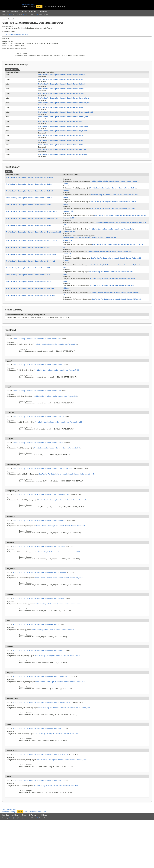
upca (64, 279)
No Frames (32, 12)
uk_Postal (67, 272)
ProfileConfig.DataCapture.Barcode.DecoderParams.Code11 (61, 82)
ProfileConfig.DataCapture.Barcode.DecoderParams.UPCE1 (61, 151)
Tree (45, 7)
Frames (25, 12)
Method (25, 14)
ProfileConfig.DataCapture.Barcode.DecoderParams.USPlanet (62, 156)
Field (15, 14)
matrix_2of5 (67, 251)
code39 (65, 206)
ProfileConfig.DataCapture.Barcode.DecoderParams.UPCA (60, 141)
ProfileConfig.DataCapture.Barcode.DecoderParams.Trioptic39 (63, 132)
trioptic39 (67, 265)
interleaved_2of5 (70, 242)
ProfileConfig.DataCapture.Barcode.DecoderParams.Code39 (61, 92)
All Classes (44, 12)
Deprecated (52, 7)
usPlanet (66, 301)
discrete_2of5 (68, 227)
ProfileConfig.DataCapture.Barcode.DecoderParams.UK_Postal (63, 136)
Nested (11, 14)
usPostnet (67, 308)
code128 (66, 198)
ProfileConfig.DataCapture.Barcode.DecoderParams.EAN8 (60, 112)
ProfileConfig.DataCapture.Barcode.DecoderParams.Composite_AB (64, 102)
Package (32, 7)
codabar (66, 184)
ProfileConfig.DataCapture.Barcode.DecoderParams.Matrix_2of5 (63, 122)
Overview (25, 7)
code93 (65, 213)
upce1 (65, 294)
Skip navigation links (28, 4)
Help (64, 7)
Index (59, 7)
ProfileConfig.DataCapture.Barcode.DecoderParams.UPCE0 (61, 146)
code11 (65, 191)
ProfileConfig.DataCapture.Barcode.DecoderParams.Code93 (61, 97)
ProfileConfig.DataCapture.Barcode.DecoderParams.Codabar (62, 77)
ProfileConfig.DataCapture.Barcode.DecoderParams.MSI (60, 127)
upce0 (65, 287)
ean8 (64, 234)
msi (64, 258)
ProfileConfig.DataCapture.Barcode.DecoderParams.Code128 (62, 87)
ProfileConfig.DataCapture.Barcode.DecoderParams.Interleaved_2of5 (66, 117)
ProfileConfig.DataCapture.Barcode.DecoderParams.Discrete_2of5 (64, 107)
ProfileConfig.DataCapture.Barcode (16, 34)
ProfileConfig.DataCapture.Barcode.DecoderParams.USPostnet (63, 161)
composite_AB (68, 220)
